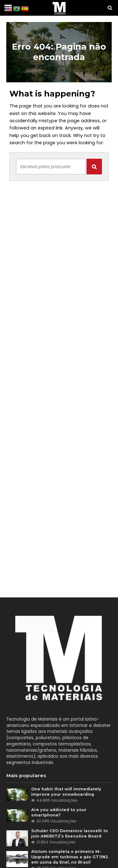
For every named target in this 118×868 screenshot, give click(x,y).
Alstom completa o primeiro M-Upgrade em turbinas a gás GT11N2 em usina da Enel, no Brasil (70, 857)
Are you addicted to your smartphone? (59, 812)
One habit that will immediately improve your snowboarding (66, 792)
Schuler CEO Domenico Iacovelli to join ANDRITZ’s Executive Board (70, 833)
